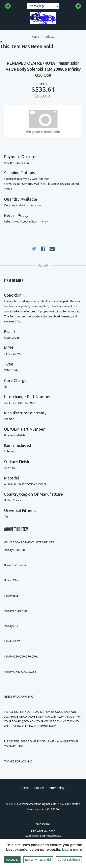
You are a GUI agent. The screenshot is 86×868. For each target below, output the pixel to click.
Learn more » (40, 222)
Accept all (12, 860)
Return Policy (56, 788)
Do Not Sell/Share (69, 860)
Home (35, 37)
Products (49, 37)
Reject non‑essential (38, 860)
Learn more (72, 850)
